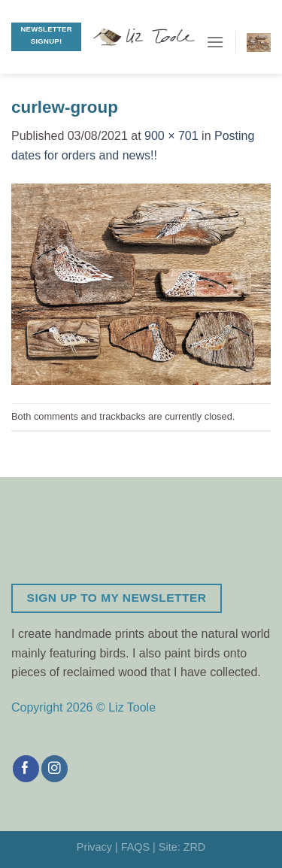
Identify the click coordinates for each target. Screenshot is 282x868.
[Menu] (215, 42)
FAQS (135, 847)
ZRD (195, 847)
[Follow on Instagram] (55, 769)
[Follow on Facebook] (26, 769)
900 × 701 (171, 136)
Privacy (94, 847)
